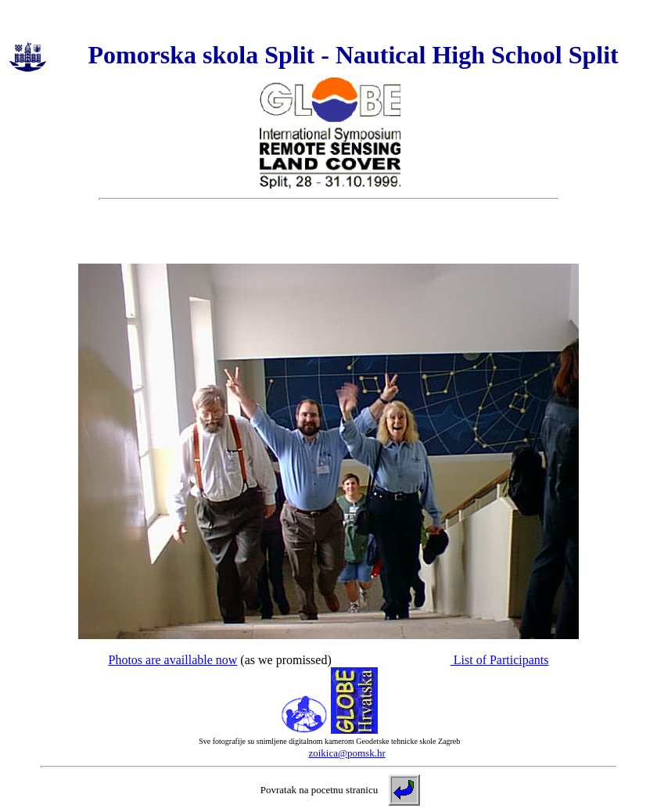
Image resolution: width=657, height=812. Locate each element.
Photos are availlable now (172, 660)
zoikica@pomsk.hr (346, 753)
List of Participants (500, 660)
